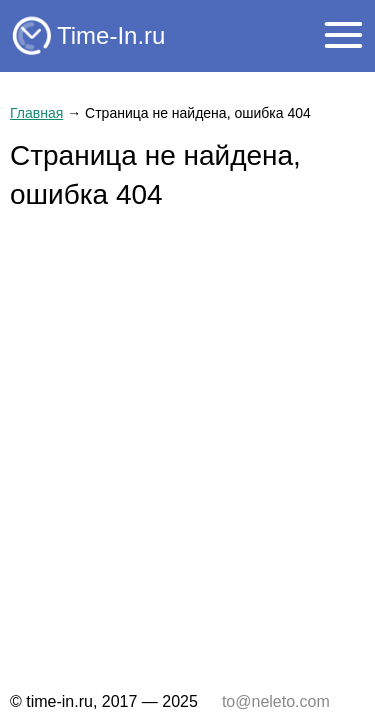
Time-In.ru (111, 35)
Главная (36, 113)
